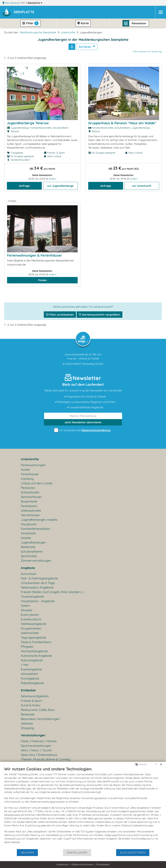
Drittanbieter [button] (103, 864)
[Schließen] (161, 764)
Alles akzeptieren (133, 852)
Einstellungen (77, 852)
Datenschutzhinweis (82, 864)
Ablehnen (27, 852)
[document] (83, 808)
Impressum (63, 864)
